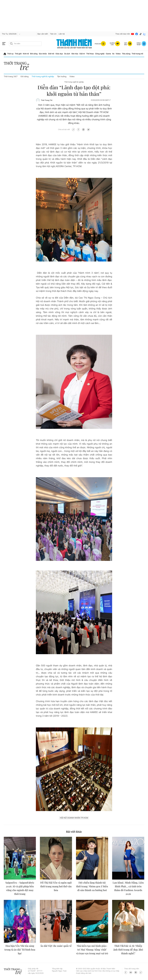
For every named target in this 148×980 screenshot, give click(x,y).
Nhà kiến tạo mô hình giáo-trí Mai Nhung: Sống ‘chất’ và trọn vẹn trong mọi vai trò (92, 950)
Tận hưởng (62, 76)
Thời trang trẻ (137, 54)
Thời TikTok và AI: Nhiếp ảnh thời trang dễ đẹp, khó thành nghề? (128, 950)
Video (118, 54)
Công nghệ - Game (103, 54)
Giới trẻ (51, 54)
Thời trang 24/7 (11, 76)
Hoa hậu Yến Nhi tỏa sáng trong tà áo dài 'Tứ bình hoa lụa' (20, 950)
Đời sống (34, 54)
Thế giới (18, 54)
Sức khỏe (43, 54)
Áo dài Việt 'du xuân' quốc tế (56, 946)
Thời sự (10, 54)
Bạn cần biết (43, 34)
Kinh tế (26, 54)
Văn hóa (75, 54)
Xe (113, 54)
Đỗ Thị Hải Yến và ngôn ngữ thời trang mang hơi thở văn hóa (56, 886)
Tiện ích (53, 34)
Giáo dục (59, 54)
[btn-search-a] (11, 44)
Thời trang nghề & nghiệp (43, 76)
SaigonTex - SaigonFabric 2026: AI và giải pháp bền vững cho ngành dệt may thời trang (20, 888)
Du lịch (67, 54)
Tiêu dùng (126, 54)
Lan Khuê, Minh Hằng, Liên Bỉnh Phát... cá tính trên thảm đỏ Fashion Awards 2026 (128, 888)
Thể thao (90, 54)
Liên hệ (62, 34)
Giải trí (82, 54)
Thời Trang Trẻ (47, 100)
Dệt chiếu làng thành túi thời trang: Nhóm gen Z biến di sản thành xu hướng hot (92, 886)
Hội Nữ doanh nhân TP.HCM (74, 818)
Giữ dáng (24, 76)
